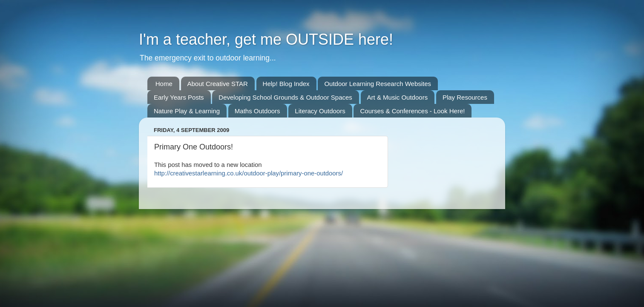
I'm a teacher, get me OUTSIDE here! (266, 39)
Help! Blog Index (286, 84)
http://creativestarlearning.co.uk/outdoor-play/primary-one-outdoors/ (249, 173)
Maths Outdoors (257, 111)
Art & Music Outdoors (398, 97)
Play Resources (465, 97)
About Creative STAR (218, 84)
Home (164, 84)
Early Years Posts (179, 97)
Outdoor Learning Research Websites (378, 84)
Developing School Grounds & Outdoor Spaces (285, 97)
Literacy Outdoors (320, 111)
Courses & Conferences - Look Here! (412, 111)
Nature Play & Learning (187, 111)
